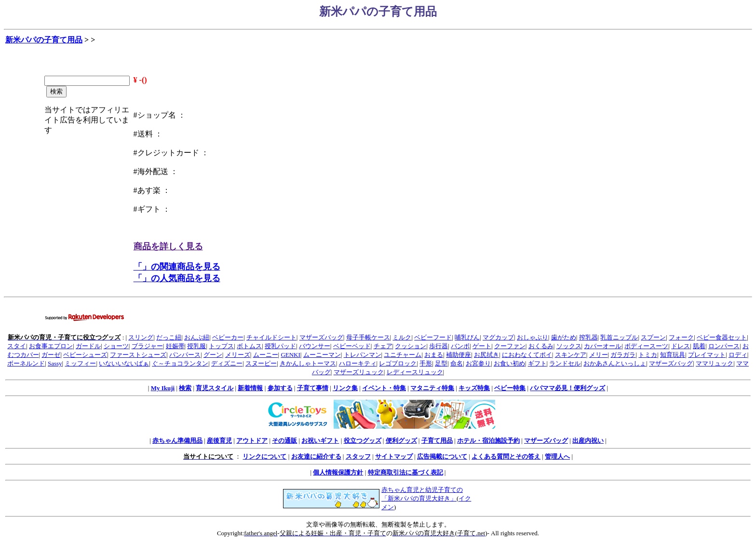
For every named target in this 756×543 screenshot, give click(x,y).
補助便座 (459, 355)
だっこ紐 (169, 337)
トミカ (648, 355)
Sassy (55, 363)
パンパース (185, 355)
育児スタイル (215, 388)
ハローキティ (358, 363)
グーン (213, 355)
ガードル (88, 346)
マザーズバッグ (321, 337)
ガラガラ (623, 355)
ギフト (537, 363)
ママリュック (715, 363)
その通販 (284, 441)
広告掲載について (442, 456)
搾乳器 (588, 337)
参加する (280, 388)
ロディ (738, 355)
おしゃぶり (533, 337)
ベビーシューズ (85, 355)
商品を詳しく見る (168, 246)
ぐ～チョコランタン (180, 363)
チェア (383, 346)
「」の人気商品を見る (177, 278)
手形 (426, 363)
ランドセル (565, 363)
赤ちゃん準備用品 (177, 441)
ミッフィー (80, 363)
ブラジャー (147, 346)
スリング (141, 337)
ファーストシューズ (138, 355)
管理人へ (557, 456)
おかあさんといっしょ (615, 363)
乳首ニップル (619, 337)
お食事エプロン (51, 346)
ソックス (569, 346)
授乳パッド (280, 346)
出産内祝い (588, 441)
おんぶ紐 (197, 337)
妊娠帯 (175, 346)
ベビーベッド (352, 346)
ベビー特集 (510, 388)
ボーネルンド (26, 363)
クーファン (510, 346)
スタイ (17, 346)
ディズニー (227, 363)
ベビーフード (433, 337)
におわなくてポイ (527, 355)
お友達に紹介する (316, 456)
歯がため (564, 337)
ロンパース (724, 346)
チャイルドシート (271, 337)
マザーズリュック (359, 372)
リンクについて (264, 456)
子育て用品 (437, 441)
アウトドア (252, 441)
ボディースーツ (646, 346)
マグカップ (498, 337)
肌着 (699, 346)
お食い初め (509, 363)
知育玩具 (673, 355)
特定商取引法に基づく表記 (405, 472)
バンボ (460, 346)
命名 (457, 363)
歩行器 (439, 346)
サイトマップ (394, 456)
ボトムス (249, 346)
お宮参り (478, 363)
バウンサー (315, 346)
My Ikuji (163, 388)
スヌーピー (261, 363)
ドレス (681, 346)
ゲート (482, 346)
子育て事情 (313, 388)
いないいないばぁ (124, 363)
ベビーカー (228, 337)
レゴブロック (398, 363)
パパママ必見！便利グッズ (567, 388)
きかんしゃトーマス (308, 363)
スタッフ (358, 456)
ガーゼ (51, 355)
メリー (599, 355)
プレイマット (707, 355)
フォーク (681, 337)
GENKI (290, 355)
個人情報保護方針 (338, 472)
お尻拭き (486, 355)
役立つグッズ (363, 441)
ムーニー (266, 355)
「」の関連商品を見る (177, 267)
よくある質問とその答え (506, 456)
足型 (441, 363)
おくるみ (541, 346)
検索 (185, 388)
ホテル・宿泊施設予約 (488, 441)
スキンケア (571, 355)
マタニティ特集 (432, 388)
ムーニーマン (322, 355)
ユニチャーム (403, 355)
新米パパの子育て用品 (44, 40)
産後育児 (219, 441)
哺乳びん (467, 337)
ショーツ (116, 346)
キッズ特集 (474, 388)
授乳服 (196, 346)
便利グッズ (401, 441)
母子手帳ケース (368, 337)
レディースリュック (415, 372)
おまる (434, 355)
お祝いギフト (320, 441)
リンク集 (345, 388)
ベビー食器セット (722, 337)
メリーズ (238, 355)
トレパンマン (363, 355)
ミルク (402, 337)
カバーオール (603, 346)
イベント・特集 (384, 388)
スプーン (653, 337)
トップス (221, 346)
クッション (411, 346)
